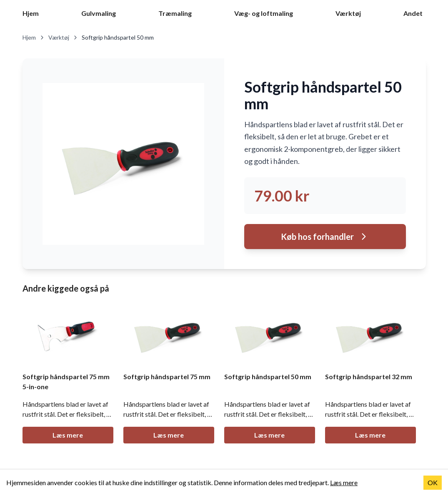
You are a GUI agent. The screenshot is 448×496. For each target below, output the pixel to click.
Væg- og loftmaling (264, 13)
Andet (413, 13)
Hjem (31, 13)
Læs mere (68, 435)
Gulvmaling (99, 13)
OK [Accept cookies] (433, 482)
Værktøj (348, 13)
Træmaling (175, 13)
